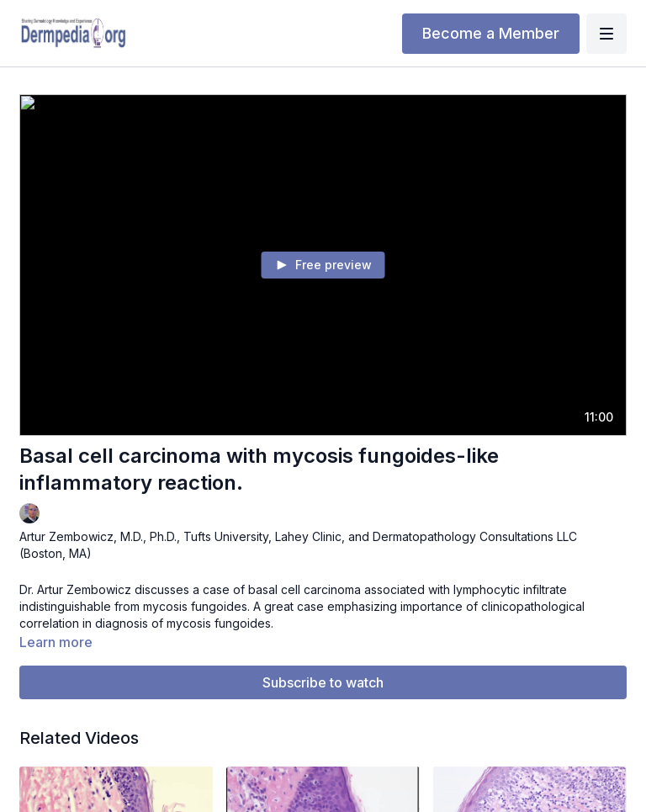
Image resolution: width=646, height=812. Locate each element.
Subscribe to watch (323, 682)
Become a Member (491, 33)
